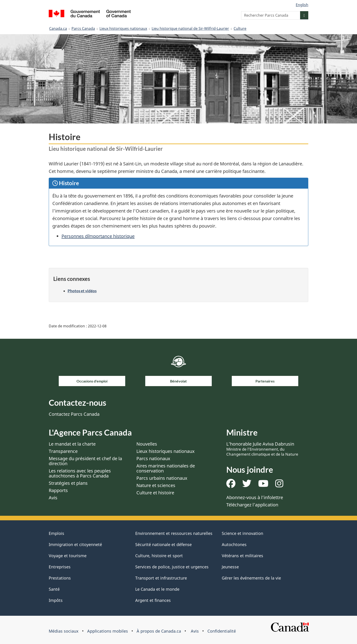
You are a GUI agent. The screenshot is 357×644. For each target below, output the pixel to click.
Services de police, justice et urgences (172, 567)
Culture (240, 28)
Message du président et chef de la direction (85, 461)
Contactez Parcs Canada (74, 414)
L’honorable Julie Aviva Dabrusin (262, 449)
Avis (53, 498)
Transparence (63, 451)
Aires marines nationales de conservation (166, 468)
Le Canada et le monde (157, 589)
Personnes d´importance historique (98, 236)
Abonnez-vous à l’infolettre (255, 497)
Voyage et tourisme (68, 556)
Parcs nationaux (153, 458)
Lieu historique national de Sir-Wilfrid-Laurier (190, 28)
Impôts (56, 600)
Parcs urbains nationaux (162, 478)
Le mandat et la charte (72, 444)
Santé (54, 589)
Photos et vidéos (82, 291)
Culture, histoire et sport (159, 556)
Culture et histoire (155, 493)
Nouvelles (147, 444)
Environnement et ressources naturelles (174, 533)
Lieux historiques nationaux (123, 28)
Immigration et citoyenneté (75, 544)
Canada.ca (58, 28)
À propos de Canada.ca (159, 631)
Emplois (56, 533)
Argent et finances (153, 600)
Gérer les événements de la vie (251, 578)
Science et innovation (242, 533)
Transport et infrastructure (161, 578)
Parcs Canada (83, 28)
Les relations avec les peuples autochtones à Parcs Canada (80, 473)
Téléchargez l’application (252, 505)
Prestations (60, 578)
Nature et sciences (156, 485)
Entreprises (60, 567)
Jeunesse (230, 567)
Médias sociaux (64, 631)
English (302, 5)
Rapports (58, 490)
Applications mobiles (108, 631)
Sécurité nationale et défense (163, 544)
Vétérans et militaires (242, 556)
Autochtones (234, 544)
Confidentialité (222, 631)
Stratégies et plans (68, 483)
